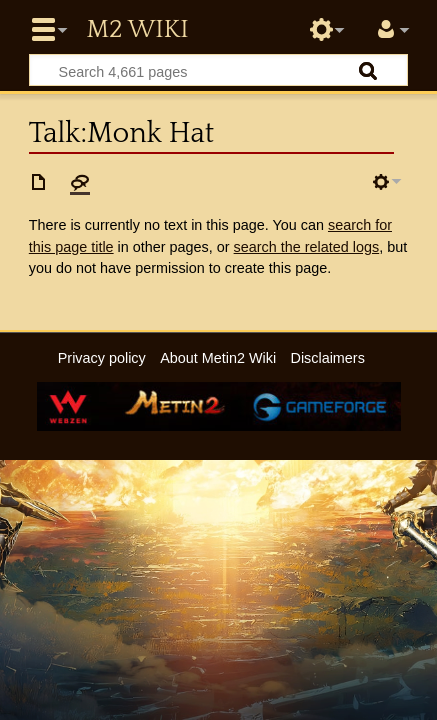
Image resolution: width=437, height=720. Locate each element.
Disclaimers (327, 358)
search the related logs (307, 247)
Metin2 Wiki (137, 30)
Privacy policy (102, 358)
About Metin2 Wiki (218, 358)
